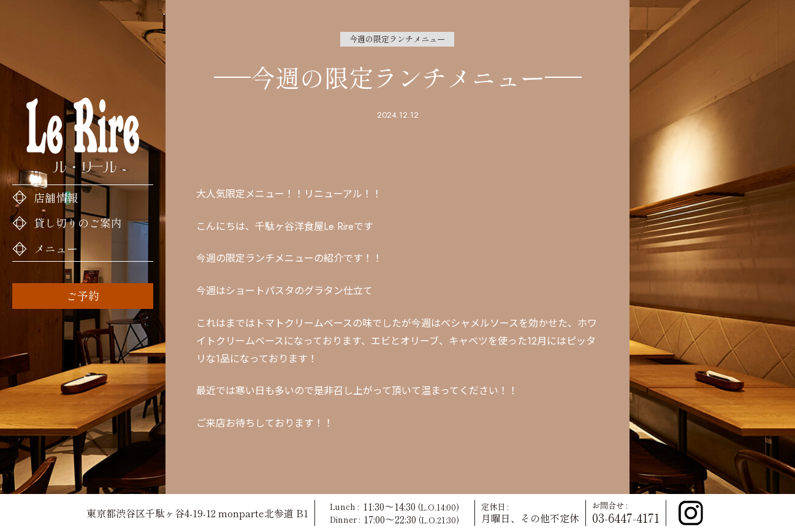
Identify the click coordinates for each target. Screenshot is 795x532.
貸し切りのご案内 (78, 222)
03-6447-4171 (626, 518)
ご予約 (83, 295)
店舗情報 (56, 197)
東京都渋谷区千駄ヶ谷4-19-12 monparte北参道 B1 (197, 513)
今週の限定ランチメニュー (397, 39)
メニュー (56, 248)
